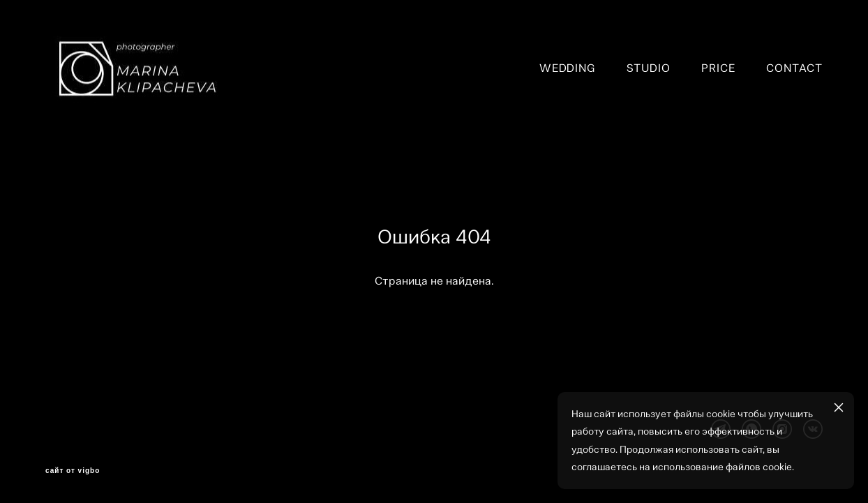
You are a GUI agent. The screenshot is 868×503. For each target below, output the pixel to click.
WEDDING (567, 68)
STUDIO (649, 68)
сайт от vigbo (73, 471)
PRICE (718, 68)
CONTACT (794, 68)
